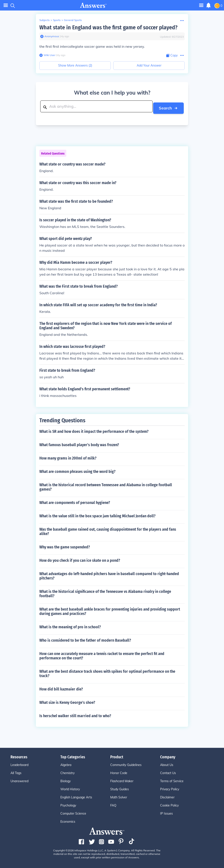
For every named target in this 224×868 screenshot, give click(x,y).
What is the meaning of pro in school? (70, 625)
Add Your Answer (149, 65)
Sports (57, 20)
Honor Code (119, 771)
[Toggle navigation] (201, 5)
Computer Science (73, 812)
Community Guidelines (126, 763)
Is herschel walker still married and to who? (75, 714)
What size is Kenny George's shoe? (67, 701)
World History (70, 788)
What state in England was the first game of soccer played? (108, 27)
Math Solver (119, 796)
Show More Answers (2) (75, 65)
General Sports (73, 20)
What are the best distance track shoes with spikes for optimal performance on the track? (107, 672)
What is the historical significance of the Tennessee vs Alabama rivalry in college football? (105, 592)
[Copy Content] (172, 55)
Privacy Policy (170, 788)
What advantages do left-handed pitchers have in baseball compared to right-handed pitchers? (109, 574)
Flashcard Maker (122, 780)
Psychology (68, 804)
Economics (68, 820)
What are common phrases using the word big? (77, 470)
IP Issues (166, 812)
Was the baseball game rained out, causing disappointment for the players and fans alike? (108, 530)
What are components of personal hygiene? (75, 501)
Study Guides (120, 788)
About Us (167, 763)
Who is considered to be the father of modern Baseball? (85, 639)
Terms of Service (172, 780)
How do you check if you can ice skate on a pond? (80, 559)
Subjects (45, 20)
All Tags (16, 771)
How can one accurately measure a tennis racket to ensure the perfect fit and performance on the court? (102, 654)
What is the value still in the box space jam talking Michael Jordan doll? (97, 514)
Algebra (66, 763)
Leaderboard (19, 763)
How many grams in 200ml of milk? (68, 457)
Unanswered (19, 780)
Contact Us (168, 771)
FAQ (113, 804)
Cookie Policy (169, 804)
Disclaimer (167, 796)
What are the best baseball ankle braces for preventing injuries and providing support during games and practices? (110, 610)
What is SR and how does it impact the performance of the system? (94, 430)
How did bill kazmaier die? (61, 688)
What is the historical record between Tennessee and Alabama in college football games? (106, 486)
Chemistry (67, 771)
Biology (66, 780)
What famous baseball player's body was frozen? (79, 443)
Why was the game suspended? (65, 546)
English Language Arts (76, 796)
